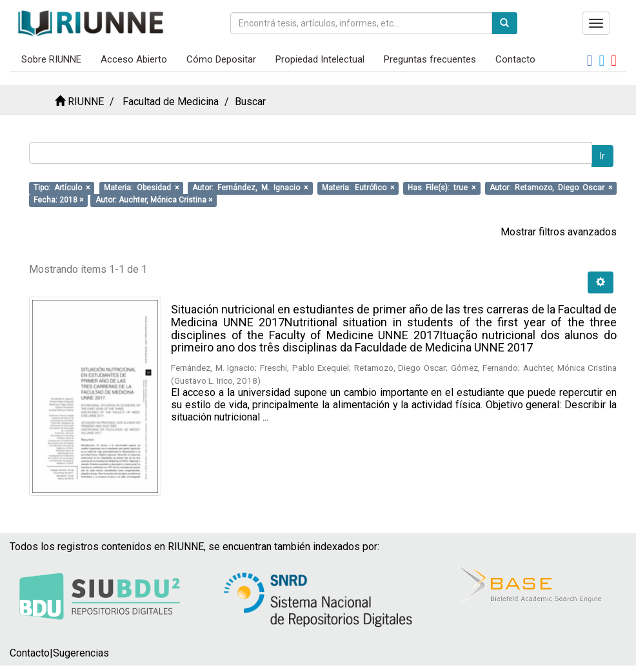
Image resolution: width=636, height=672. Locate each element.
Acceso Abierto (134, 59)
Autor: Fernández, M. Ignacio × (250, 188)
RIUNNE (86, 102)
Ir (602, 156)
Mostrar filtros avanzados (559, 232)
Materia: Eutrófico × (358, 188)
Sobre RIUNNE (51, 59)
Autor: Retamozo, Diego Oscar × (551, 188)
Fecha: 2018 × (58, 200)
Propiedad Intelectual (320, 59)
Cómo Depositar (221, 59)
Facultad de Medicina (171, 102)
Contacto (515, 59)
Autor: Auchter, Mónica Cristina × (154, 200)
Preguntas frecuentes (430, 59)
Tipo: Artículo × (62, 188)
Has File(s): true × (442, 188)
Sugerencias (81, 653)
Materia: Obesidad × (141, 188)
